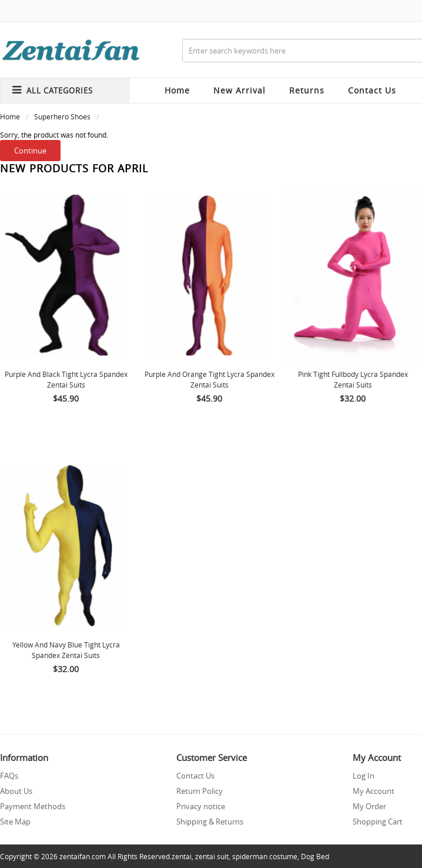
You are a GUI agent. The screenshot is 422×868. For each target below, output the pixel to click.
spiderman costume (265, 856)
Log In (364, 776)
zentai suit (212, 856)
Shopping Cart (378, 822)
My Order (369, 806)
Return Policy (200, 791)
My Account (374, 791)
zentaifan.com (83, 856)
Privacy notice (201, 806)
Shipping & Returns (210, 822)
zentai (182, 856)
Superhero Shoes (62, 116)
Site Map (15, 822)
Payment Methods (33, 806)
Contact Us (195, 776)
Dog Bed (315, 856)
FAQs (9, 776)
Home (177, 90)
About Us (16, 791)
